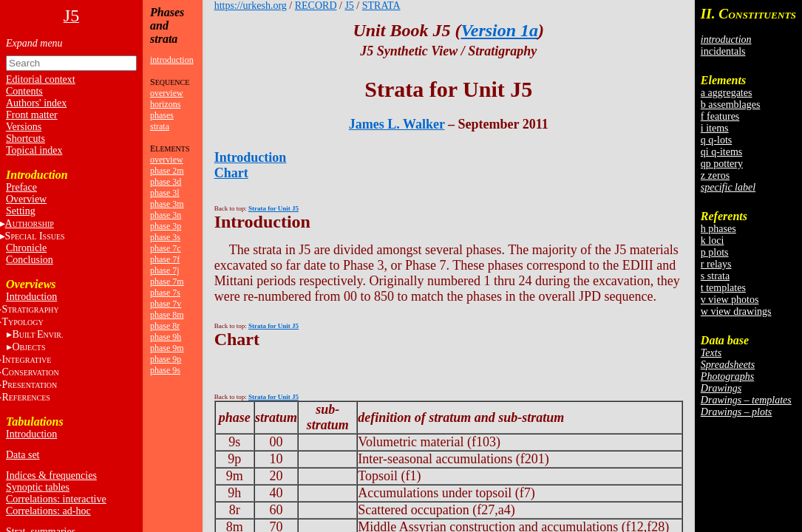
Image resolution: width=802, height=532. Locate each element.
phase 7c (166, 248)
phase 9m (167, 348)
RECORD (316, 6)
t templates (723, 288)
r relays (716, 264)
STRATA (381, 6)
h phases (718, 229)
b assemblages (730, 105)
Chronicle (26, 248)
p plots (715, 252)
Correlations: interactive (56, 499)
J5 (349, 6)
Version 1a (499, 30)
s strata (715, 276)
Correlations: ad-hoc (48, 511)
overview (167, 93)
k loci (713, 241)
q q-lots (716, 140)
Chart (231, 173)
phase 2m (167, 171)
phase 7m (167, 282)
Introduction (31, 297)
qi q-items (721, 152)
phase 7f (165, 259)
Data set (23, 455)
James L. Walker (397, 124)
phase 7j (165, 270)
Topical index (34, 150)
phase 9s (165, 370)
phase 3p (166, 226)
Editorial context (41, 79)
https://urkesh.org (251, 6)
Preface (21, 187)
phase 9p (166, 359)
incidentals (723, 51)
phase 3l (165, 193)
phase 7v (166, 304)
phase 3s (165, 237)
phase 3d (166, 182)
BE (37, 334)
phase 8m (167, 315)
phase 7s (165, 293)
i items (715, 128)
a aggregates (727, 93)
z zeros (715, 175)
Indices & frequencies (51, 475)
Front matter (32, 115)
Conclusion (30, 260)
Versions (24, 127)
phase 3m (167, 204)
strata (160, 126)
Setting (21, 211)
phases (162, 115)
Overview (26, 199)
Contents (24, 91)
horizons (165, 104)
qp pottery (722, 164)
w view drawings (736, 311)
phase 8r (165, 326)
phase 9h (166, 337)
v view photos (730, 300)
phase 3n (166, 215)
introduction (172, 60)
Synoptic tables (38, 487)
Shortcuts (26, 139)
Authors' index (36, 103)
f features (720, 116)
